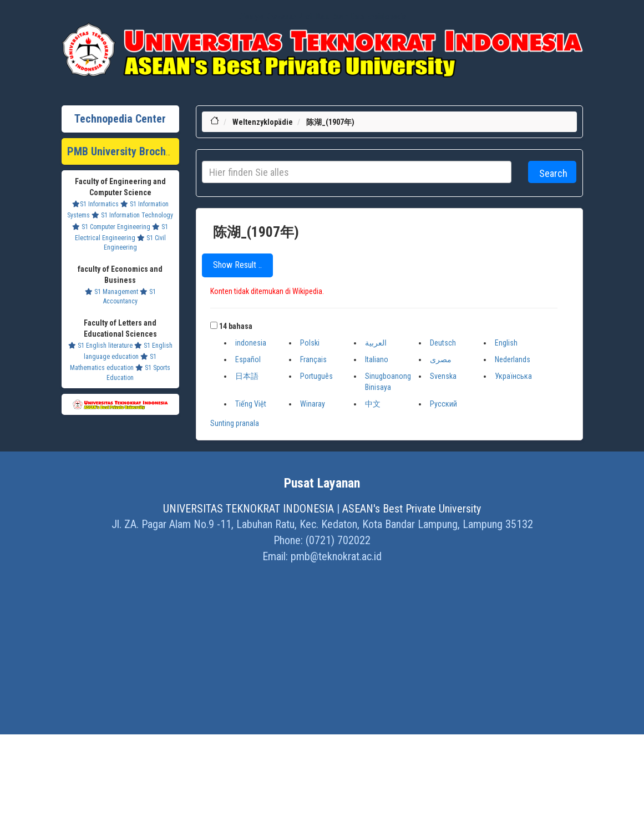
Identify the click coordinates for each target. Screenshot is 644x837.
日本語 (247, 376)
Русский (443, 404)
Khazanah (281, 17)
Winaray (313, 404)
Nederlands (513, 359)
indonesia (251, 343)
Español (248, 359)
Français (313, 359)
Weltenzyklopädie (263, 122)
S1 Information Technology (132, 215)
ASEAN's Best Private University (412, 509)
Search (553, 173)
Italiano (377, 359)
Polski (310, 343)
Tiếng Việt (251, 404)
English (506, 343)
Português (316, 376)
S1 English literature (100, 346)
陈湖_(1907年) (330, 122)
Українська (513, 376)
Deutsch (443, 343)
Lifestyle (251, 17)
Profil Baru (314, 17)
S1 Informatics (95, 204)
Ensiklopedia (387, 17)
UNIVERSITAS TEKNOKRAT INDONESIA (249, 509)
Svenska (443, 376)
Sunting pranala (235, 423)
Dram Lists (348, 17)
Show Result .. (237, 265)
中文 (373, 404)
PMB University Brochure (124, 151)
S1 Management (111, 292)
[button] (214, 325)
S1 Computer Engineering (111, 227)
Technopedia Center (120, 119)
